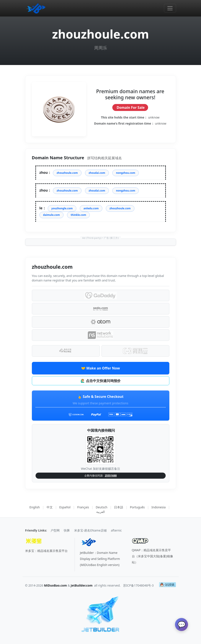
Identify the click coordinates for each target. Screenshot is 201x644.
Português (137, 507)
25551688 (111, 476)
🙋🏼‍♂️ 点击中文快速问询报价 (100, 381)
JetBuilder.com (82, 585)
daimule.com (51, 215)
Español (65, 507)
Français (83, 507)
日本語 (119, 507)
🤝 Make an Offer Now (100, 368)
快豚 (67, 530)
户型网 (55, 530)
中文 (50, 507)
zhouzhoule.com (67, 173)
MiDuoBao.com (56, 585)
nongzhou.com (126, 173)
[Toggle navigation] (170, 8)
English (35, 507)
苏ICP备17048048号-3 (138, 585)
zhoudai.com (97, 173)
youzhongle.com (62, 208)
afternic (116, 530)
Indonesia (159, 507)
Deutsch (101, 507)
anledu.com (91, 208)
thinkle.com (78, 215)
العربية (100, 512)
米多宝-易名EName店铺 (90, 530)
